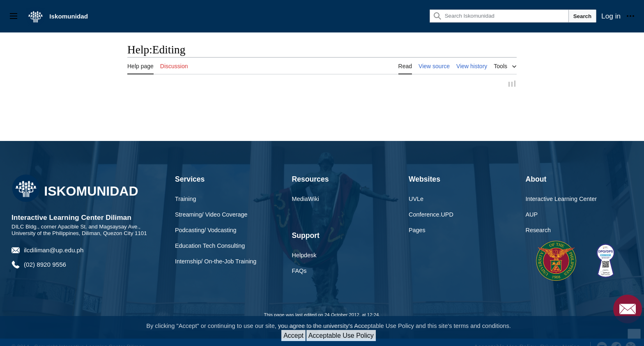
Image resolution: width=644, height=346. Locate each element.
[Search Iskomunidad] (499, 16)
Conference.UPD (431, 216)
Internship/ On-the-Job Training (216, 262)
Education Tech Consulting (210, 247)
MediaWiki (306, 200)
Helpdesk (304, 256)
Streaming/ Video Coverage (211, 216)
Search (582, 16)
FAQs (299, 272)
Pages (417, 231)
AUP (532, 216)
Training (185, 200)
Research (538, 231)
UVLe (416, 200)
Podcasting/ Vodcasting (206, 231)
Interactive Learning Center (561, 200)
